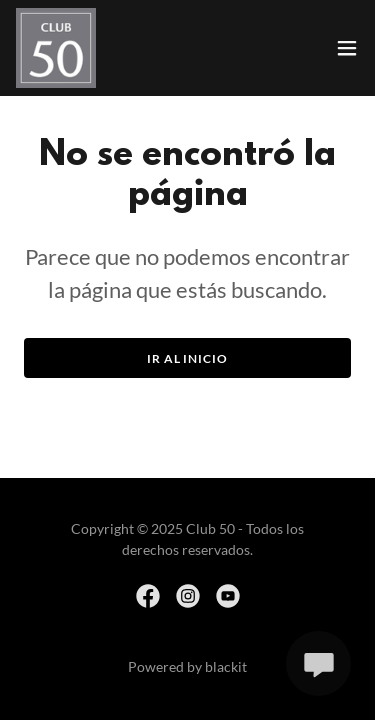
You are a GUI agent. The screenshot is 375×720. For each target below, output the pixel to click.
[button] (347, 48)
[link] (56, 48)
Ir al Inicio (187, 358)
